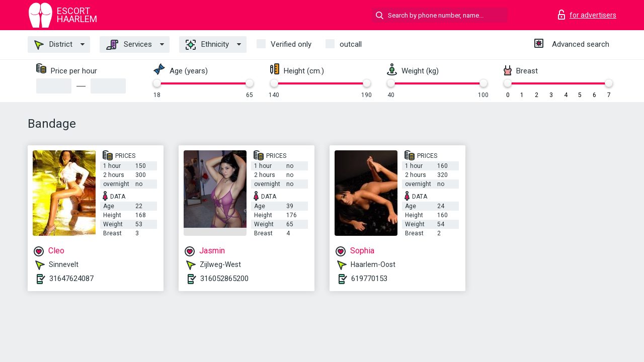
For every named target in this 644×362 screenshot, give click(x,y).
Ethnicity (207, 45)
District (53, 45)
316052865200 (224, 279)
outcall (351, 44)
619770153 (369, 279)
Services (129, 45)
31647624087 (71, 279)
